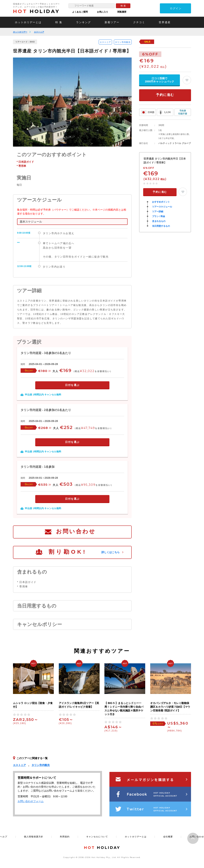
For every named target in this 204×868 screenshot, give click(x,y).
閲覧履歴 (122, 12)
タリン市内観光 (123, 42)
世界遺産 (165, 22)
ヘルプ (4, 837)
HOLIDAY (36, 11)
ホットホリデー (20, 32)
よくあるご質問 (80, 12)
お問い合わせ (76, 531)
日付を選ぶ (72, 385)
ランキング (83, 22)
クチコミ (139, 22)
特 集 (59, 22)
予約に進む (165, 95)
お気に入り (103, 12)
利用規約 (65, 837)
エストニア (39, 32)
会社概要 (168, 837)
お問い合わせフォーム (31, 801)
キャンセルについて (97, 837)
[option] (72, 102)
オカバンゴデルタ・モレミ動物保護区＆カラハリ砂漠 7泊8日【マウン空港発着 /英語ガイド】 (170, 707)
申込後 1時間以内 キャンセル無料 (43, 395)
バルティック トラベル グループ (175, 143)
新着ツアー (112, 22)
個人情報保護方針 (34, 837)
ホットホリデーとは (28, 22)
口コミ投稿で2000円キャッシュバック (159, 80)
